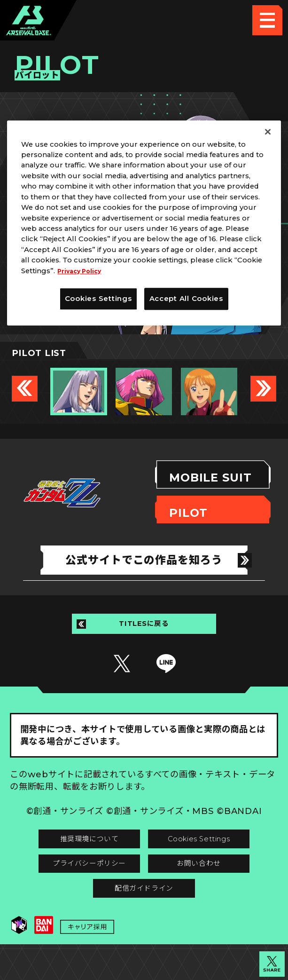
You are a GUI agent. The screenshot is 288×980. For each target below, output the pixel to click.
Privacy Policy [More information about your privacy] (83, 271)
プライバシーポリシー (77, 886)
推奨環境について (77, 855)
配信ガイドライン (144, 916)
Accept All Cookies (186, 299)
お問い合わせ (211, 886)
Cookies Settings (211, 855)
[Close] (268, 132)
